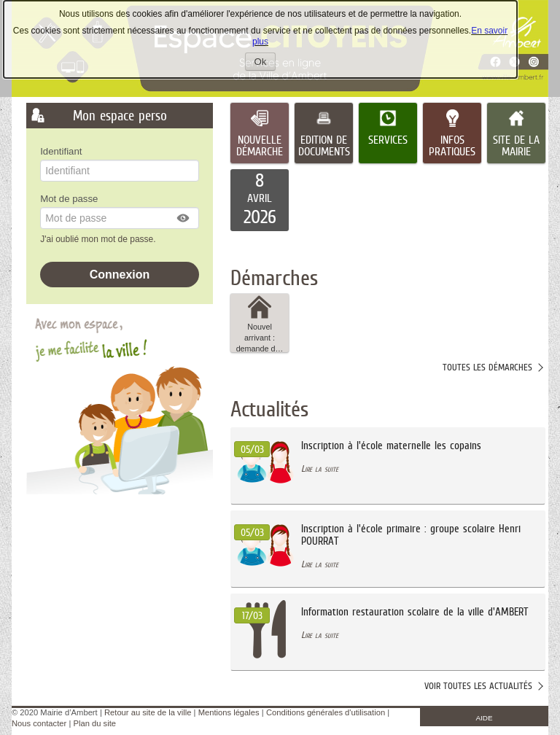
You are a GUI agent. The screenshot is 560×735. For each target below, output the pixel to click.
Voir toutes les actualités (478, 686)
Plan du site (95, 723)
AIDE (485, 718)
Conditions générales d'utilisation (326, 712)
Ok (265, 63)
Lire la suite (320, 468)
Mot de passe (69, 199)
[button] (184, 218)
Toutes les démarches (487, 367)
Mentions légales (229, 712)
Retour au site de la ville (148, 712)
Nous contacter (39, 723)
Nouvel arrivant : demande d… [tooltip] (260, 323)
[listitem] (260, 201)
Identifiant (61, 151)
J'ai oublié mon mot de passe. (99, 239)
